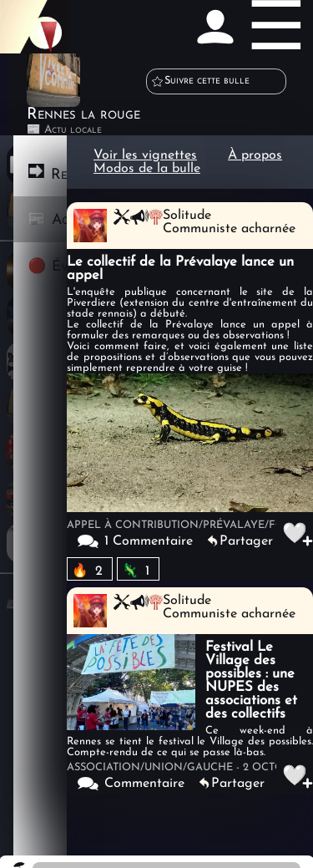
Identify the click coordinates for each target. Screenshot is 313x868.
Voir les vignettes (145, 155)
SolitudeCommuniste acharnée (229, 222)
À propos (255, 155)
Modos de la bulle (147, 169)
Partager (246, 541)
